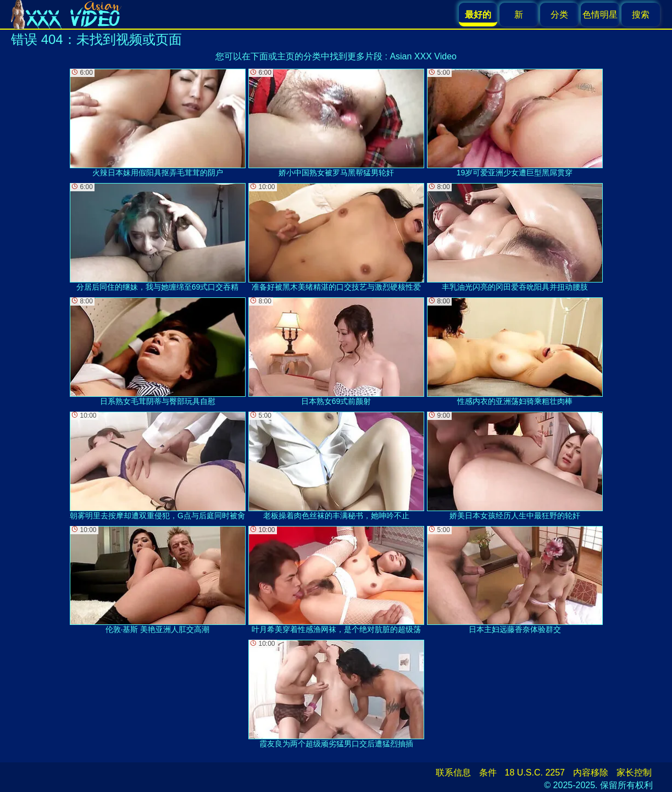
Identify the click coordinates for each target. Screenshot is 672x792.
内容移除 (591, 772)
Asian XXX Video (423, 56)
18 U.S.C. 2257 (535, 772)
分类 (559, 15)
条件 (488, 772)
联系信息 (453, 772)
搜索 (641, 15)
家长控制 (634, 772)
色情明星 (600, 15)
